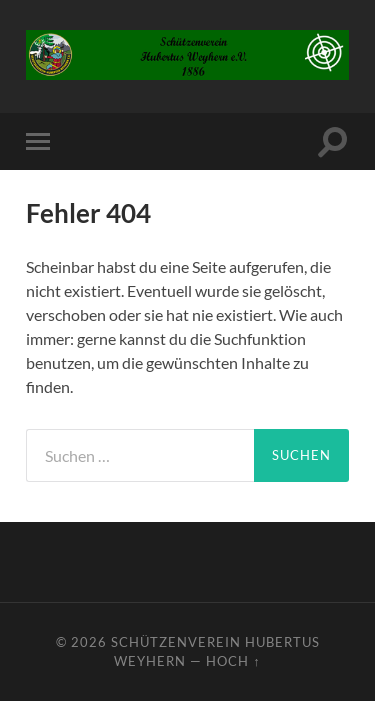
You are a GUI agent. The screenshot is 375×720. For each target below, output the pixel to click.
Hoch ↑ (233, 661)
